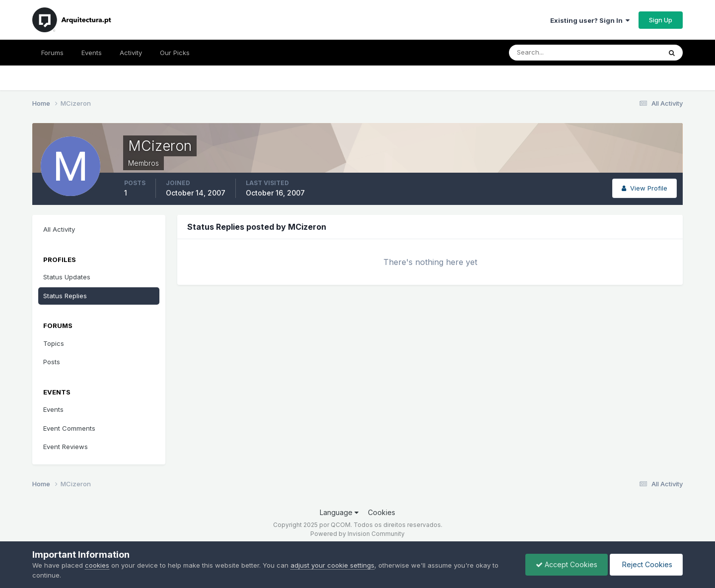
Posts (52, 362)
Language (339, 512)
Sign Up (661, 20)
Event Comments (69, 428)
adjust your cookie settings (332, 565)
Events (92, 53)
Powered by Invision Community (357, 534)
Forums (52, 53)
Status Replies (65, 296)
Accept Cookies (567, 564)
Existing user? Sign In (590, 20)
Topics (54, 343)
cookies (97, 565)
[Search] (553, 53)
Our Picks (175, 53)
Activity (131, 53)
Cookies (382, 512)
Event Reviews (66, 447)
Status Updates (67, 277)
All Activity (59, 229)
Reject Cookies (646, 564)
